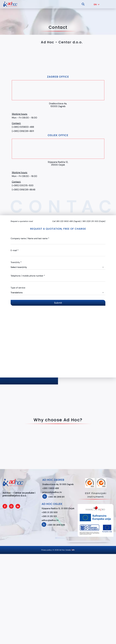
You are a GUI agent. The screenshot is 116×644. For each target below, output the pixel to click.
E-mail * (15, 250)
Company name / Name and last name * (30, 238)
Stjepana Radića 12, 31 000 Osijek (58, 508)
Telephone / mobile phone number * (28, 276)
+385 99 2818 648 (56, 525)
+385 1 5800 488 (51, 488)
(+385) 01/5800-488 (23, 127)
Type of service (18, 288)
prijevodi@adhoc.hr (52, 492)
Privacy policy (46, 550)
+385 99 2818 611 (56, 497)
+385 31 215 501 (49, 516)
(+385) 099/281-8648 (24, 190)
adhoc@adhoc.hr (50, 520)
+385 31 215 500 (50, 512)
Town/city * (16, 262)
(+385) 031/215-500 (23, 185)
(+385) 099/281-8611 (23, 131)
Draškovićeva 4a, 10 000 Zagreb (58, 484)
